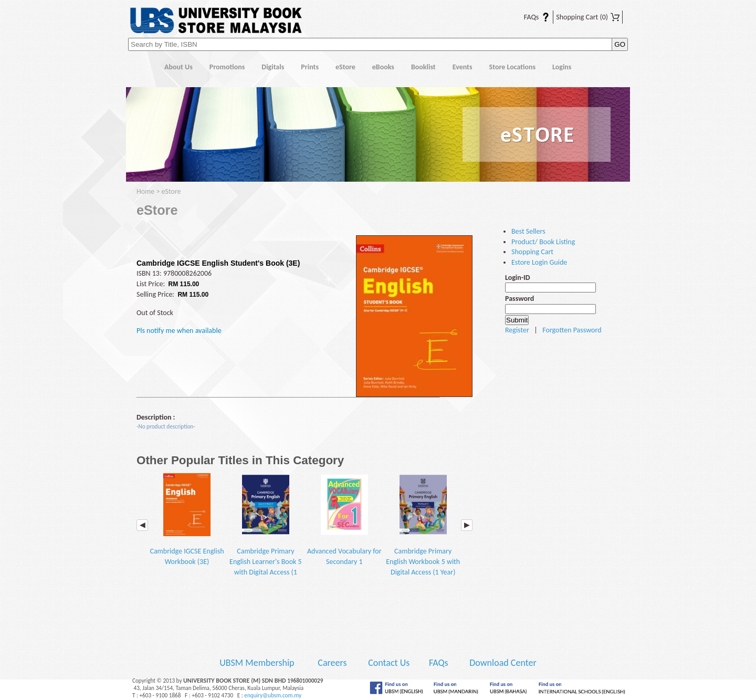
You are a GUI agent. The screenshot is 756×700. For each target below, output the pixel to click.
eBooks (383, 67)
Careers (332, 663)
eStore (345, 67)
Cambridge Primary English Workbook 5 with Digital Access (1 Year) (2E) (423, 530)
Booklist (423, 67)
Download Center (503, 663)
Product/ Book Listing (543, 242)
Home (141, 67)
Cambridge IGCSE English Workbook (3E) (187, 520)
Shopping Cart (588, 17)
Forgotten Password (572, 330)
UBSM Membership (258, 663)
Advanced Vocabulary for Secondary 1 (344, 520)
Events (463, 67)
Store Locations (513, 67)
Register (517, 330)
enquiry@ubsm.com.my (273, 695)
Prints (310, 67)
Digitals (273, 67)
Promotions (227, 67)
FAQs (530, 17)
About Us (178, 67)
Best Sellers (528, 231)
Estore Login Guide (539, 262)
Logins (562, 67)
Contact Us (390, 663)
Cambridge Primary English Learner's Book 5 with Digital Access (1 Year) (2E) (266, 530)
